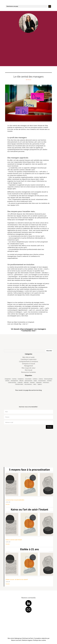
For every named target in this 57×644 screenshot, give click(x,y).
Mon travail (29, 370)
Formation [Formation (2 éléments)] (49, 381)
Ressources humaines (29, 372)
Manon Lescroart (16, 640)
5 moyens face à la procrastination (15, 500)
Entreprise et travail (29, 364)
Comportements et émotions (29, 362)
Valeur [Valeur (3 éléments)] (35, 384)
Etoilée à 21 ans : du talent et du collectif (17, 580)
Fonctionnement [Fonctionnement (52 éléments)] (42, 381)
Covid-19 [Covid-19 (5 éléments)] (41, 379)
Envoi (49, 427)
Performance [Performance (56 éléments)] (46, 383)
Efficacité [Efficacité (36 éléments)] (21, 381)
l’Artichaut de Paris (28, 638)
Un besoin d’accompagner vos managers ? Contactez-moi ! (28, 330)
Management (29, 366)
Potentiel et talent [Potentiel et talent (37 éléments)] (19, 384)
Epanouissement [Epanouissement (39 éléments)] (29, 381)
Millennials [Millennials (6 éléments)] (26, 383)
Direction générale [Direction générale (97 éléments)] (48, 379)
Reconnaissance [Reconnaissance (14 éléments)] (28, 384)
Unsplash (31, 322)
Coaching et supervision (29, 359)
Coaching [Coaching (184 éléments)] (14, 379)
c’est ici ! (25, 324)
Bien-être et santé (28, 357)
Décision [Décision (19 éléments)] (7, 381)
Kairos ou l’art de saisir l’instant (14, 540)
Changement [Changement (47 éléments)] (8, 379)
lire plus (8, 504)
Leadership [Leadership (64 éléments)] (20, 383)
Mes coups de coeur (28, 368)
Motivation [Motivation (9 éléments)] (32, 383)
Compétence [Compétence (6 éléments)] (21, 379)
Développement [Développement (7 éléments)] (14, 381)
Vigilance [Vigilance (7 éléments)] (40, 384)
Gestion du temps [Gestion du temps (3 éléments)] (12, 383)
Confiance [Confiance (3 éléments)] (35, 379)
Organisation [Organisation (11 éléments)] (39, 383)
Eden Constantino (20, 322)
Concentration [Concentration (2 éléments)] (28, 379)
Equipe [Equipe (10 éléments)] (35, 381)
